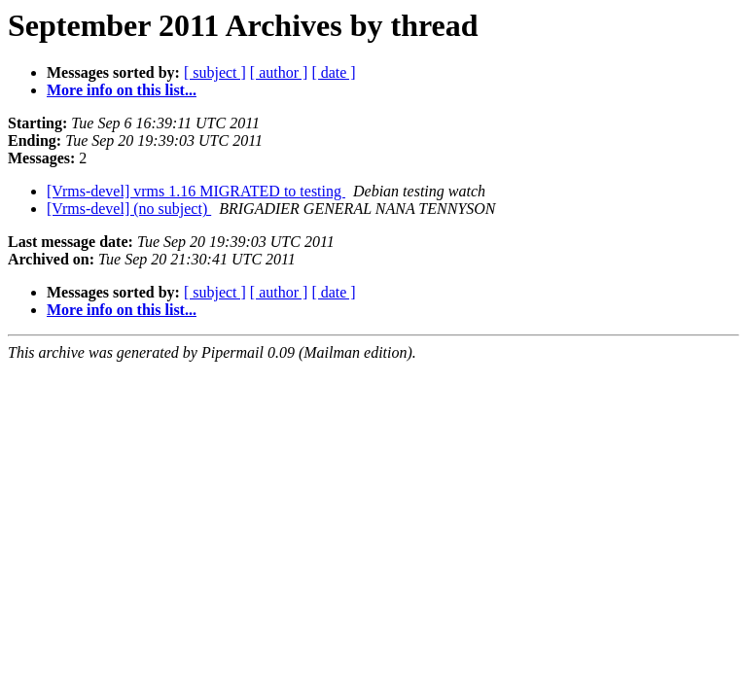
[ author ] (279, 72)
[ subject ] (215, 72)
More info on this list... (122, 90)
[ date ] (333, 72)
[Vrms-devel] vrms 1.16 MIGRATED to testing (196, 191)
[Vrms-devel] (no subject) (129, 209)
